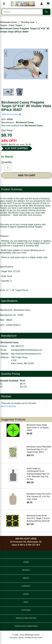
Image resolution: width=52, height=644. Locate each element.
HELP (26, 602)
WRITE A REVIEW (8, 406)
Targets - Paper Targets (11, 25)
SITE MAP (26, 610)
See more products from (22, 126)
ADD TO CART (27, 175)
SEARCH (26, 570)
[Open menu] (4, 4)
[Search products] (22, 12)
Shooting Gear (28, 22)
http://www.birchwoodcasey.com (26, 354)
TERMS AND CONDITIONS (26, 626)
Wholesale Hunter (8, 22)
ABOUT (26, 578)
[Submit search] (46, 12)
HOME (26, 562)
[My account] (42, 4)
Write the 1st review (12, 114)
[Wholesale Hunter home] (23, 4)
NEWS (26, 594)
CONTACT (26, 586)
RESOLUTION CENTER (26, 618)
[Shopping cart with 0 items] (48, 4)
